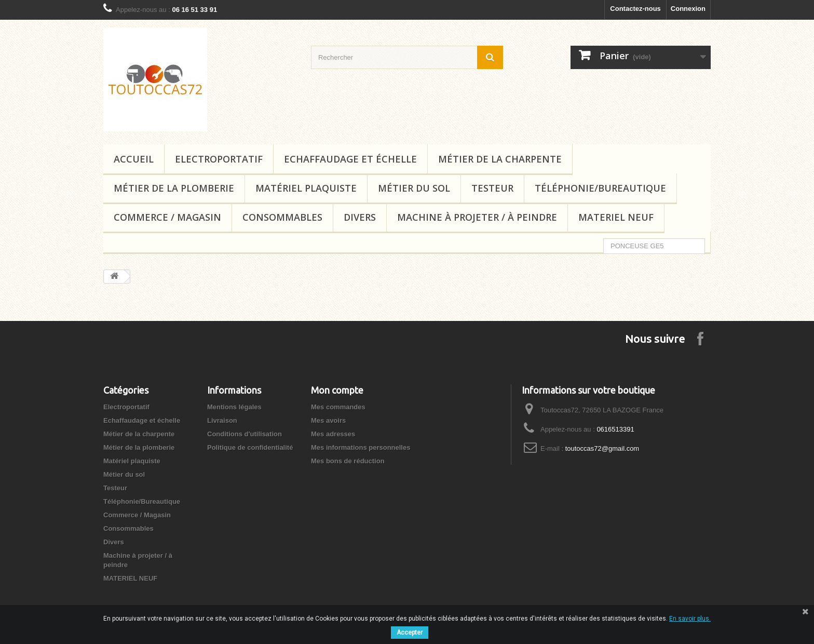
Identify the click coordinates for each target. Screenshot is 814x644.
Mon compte (337, 390)
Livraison (222, 420)
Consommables (282, 217)
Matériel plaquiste (306, 188)
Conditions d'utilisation (245, 434)
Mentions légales (234, 407)
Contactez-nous (635, 9)
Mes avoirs (328, 420)
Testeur (492, 188)
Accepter (410, 633)
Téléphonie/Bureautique (600, 188)
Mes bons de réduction (348, 461)
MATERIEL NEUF (616, 217)
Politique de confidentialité (250, 447)
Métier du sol (414, 188)
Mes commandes (338, 407)
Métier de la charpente (500, 159)
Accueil (134, 159)
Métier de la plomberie (174, 188)
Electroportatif (219, 159)
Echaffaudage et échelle (350, 159)
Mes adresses (333, 434)
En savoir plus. (690, 619)
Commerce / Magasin (167, 217)
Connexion (688, 9)
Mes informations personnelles (361, 447)
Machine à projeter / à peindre (477, 217)
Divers (360, 217)
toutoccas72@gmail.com (602, 448)
